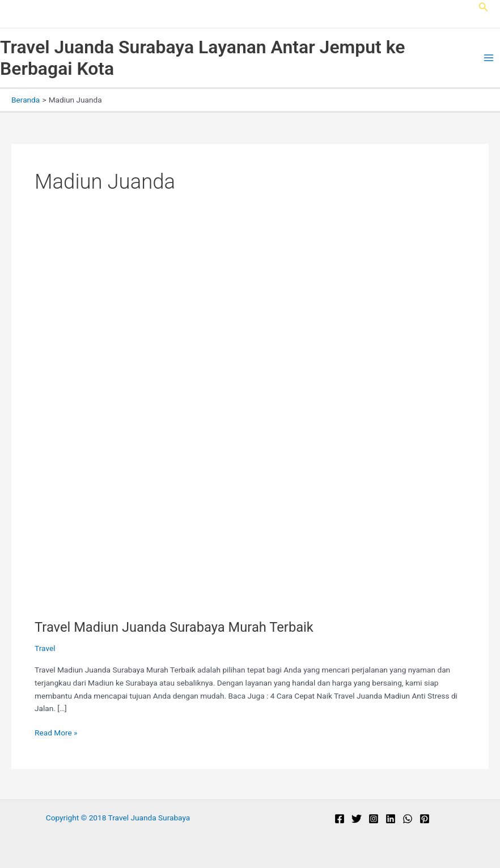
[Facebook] (340, 819)
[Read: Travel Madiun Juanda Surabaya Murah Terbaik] (216, 426)
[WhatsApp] (408, 819)
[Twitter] (357, 819)
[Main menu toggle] (489, 58)
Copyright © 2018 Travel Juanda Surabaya (118, 818)
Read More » (56, 733)
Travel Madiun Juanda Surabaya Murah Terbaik (174, 627)
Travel (45, 648)
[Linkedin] (391, 819)
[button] (484, 7)
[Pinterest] (425, 819)
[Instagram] (374, 819)
